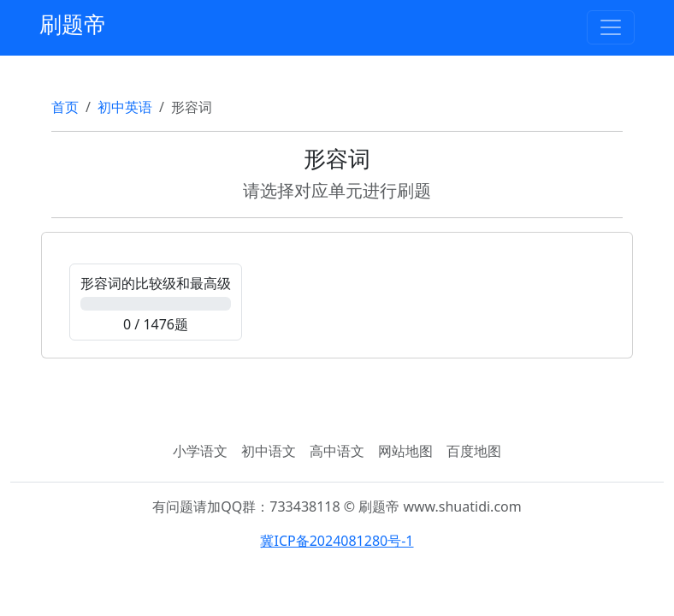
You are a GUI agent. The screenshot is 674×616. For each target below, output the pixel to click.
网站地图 (405, 451)
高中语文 (337, 451)
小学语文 (200, 451)
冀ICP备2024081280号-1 (337, 541)
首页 (65, 107)
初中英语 (125, 107)
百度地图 (474, 451)
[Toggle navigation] (611, 27)
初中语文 (269, 451)
